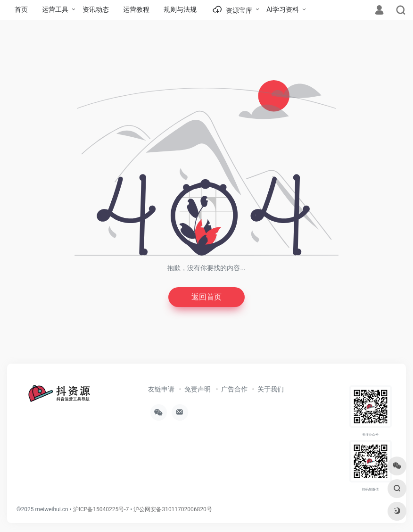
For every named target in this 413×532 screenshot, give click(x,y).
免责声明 (198, 391)
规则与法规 (180, 9)
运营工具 (55, 9)
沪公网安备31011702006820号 (173, 511)
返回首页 (206, 298)
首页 (21, 9)
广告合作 (234, 391)
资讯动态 (96, 9)
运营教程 (136, 9)
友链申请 (161, 391)
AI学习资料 (283, 9)
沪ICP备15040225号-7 (101, 511)
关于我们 (271, 391)
